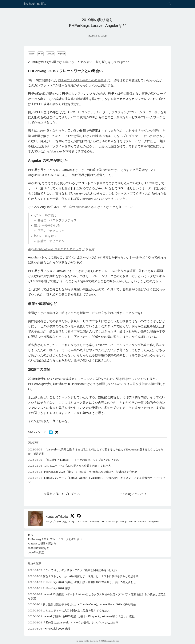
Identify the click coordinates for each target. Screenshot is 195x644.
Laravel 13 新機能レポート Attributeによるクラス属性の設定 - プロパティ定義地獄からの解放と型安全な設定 (97, 596)
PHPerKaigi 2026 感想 (49, 588)
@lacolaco (83, 207)
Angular (61, 54)
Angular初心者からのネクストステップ (55, 249)
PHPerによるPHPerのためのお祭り (82, 80)
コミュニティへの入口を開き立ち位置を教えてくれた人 (69, 466)
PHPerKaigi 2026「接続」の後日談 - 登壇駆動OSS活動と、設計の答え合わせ (83, 472)
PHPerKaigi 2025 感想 (49, 629)
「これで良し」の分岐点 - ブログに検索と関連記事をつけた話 (73, 570)
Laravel (50, 54)
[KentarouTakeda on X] (72, 517)
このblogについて (132, 494)
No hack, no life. (35, 4)
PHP (40, 54)
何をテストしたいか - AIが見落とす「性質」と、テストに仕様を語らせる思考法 (83, 576)
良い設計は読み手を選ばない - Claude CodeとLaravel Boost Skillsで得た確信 (82, 604)
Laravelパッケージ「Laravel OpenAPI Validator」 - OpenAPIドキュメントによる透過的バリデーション (97, 480)
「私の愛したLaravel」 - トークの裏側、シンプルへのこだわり (74, 460)
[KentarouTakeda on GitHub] (78, 517)
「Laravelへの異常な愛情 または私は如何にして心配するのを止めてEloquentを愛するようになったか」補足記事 (96, 452)
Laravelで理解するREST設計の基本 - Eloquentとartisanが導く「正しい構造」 (82, 616)
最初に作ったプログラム (63, 494)
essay (32, 54)
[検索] (169, 4)
